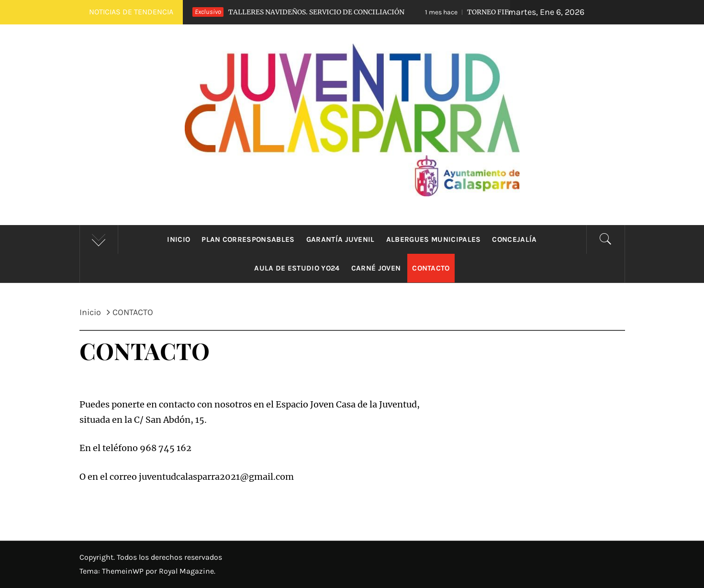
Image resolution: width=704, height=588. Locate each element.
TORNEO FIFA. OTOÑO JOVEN (497, 12)
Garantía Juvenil (341, 239)
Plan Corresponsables (248, 239)
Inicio (179, 239)
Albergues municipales (434, 239)
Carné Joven (376, 268)
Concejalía (514, 239)
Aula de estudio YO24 (297, 268)
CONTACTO (431, 268)
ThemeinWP (124, 571)
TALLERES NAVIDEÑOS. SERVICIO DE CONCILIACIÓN (290, 12)
